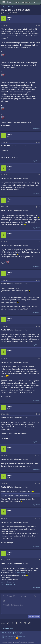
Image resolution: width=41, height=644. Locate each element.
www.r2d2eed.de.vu (22, 573)
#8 (39, 359)
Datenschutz (21, 636)
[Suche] (38, 2)
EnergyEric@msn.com (9, 584)
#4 (39, 207)
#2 (39, 142)
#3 (39, 175)
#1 (39, 25)
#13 (39, 560)
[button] (4, 596)
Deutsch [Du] (18, 633)
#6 (39, 280)
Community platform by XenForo (18, 642)
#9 (39, 414)
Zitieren (37, 129)
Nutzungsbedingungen (9, 636)
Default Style (6, 633)
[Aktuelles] (34, 2)
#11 (39, 483)
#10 (39, 456)
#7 (39, 326)
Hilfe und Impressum (8, 638)
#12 (39, 519)
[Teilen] (36, 25)
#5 (39, 242)
